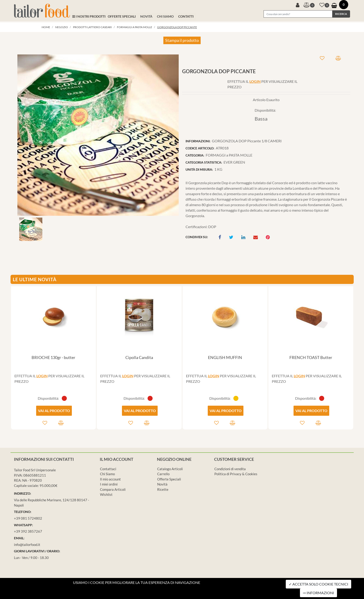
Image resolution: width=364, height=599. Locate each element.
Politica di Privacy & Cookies (236, 474)
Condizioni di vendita (230, 469)
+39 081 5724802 (28, 518)
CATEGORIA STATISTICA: (204, 162)
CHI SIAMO (165, 16)
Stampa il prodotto (182, 40)
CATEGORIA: (195, 155)
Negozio (62, 27)
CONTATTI (186, 16)
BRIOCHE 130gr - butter (53, 357)
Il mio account (110, 479)
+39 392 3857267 (28, 531)
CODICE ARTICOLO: (200, 148)
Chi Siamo (107, 474)
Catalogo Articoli (170, 469)
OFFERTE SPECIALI (122, 16)
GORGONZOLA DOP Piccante (177, 27)
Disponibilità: (265, 110)
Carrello (163, 474)
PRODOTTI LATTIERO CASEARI (92, 27)
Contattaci (108, 469)
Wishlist (106, 494)
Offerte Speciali (169, 479)
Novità (162, 484)
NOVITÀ (146, 16)
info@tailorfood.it (27, 545)
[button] (298, 5)
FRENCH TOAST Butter (311, 357)
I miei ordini (109, 484)
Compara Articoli (113, 489)
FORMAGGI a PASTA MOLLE (135, 27)
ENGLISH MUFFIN (225, 357)
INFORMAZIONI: (198, 141)
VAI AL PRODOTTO (54, 411)
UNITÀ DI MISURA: (199, 169)
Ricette (163, 489)
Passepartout (201, 596)
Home (46, 27)
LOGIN (255, 81)
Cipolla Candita (139, 357)
